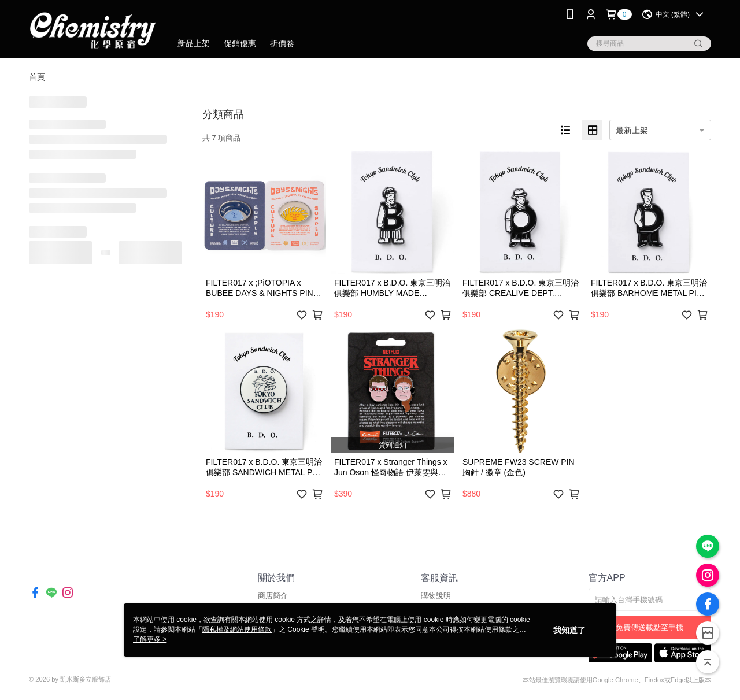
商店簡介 (273, 596)
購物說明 (436, 596)
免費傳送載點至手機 (650, 627)
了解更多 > (150, 639)
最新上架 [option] (632, 130)
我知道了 (569, 630)
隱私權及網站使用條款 (237, 629)
